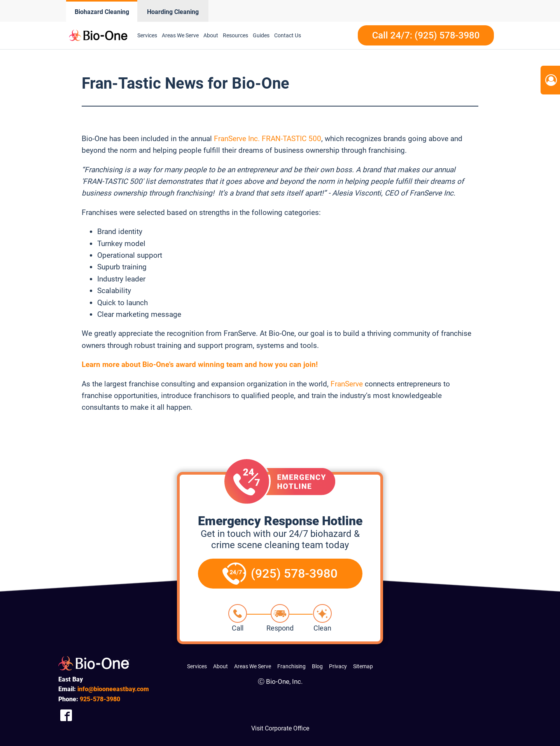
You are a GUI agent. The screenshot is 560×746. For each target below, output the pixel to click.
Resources (235, 35)
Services (147, 35)
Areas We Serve (180, 35)
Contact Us (288, 35)
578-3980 (100, 699)
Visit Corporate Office (280, 728)
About (211, 35)
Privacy (338, 666)
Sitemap (363, 666)
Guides (261, 35)
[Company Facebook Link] (66, 715)
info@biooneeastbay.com (113, 689)
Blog (317, 666)
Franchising (291, 666)
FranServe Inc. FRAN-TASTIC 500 (268, 139)
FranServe (347, 384)
